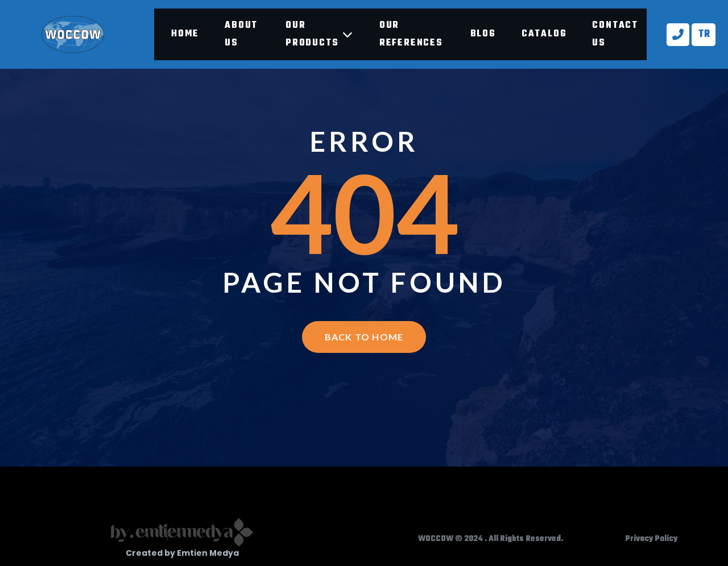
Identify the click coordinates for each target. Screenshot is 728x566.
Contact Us (615, 34)
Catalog (544, 34)
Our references (411, 34)
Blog (483, 34)
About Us (241, 34)
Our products (320, 34)
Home (185, 34)
